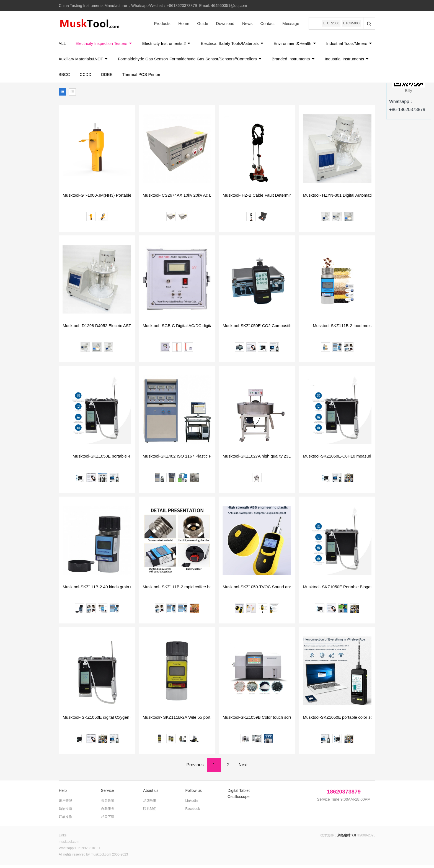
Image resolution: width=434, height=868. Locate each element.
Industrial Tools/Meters (82, 61)
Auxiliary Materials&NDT (140, 61)
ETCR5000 (351, 24)
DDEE (163, 77)
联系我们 (150, 812)
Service (108, 793)
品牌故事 (150, 804)
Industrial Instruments (81, 77)
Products (161, 23)
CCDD (141, 77)
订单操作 (65, 820)
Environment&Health (299, 44)
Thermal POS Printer (198, 77)
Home (183, 23)
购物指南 (65, 812)
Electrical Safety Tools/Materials (235, 44)
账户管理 (65, 804)
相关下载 (108, 820)
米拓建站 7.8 (347, 838)
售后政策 (108, 804)
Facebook (193, 812)
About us (151, 793)
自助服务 (108, 812)
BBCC (120, 77)
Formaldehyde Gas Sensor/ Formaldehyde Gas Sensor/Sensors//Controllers (249, 61)
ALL (62, 44)
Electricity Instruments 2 (168, 44)
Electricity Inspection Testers (105, 44)
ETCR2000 (330, 24)
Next (243, 768)
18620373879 (344, 795)
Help (63, 793)
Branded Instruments (353, 61)
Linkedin (192, 804)
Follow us (194, 793)
